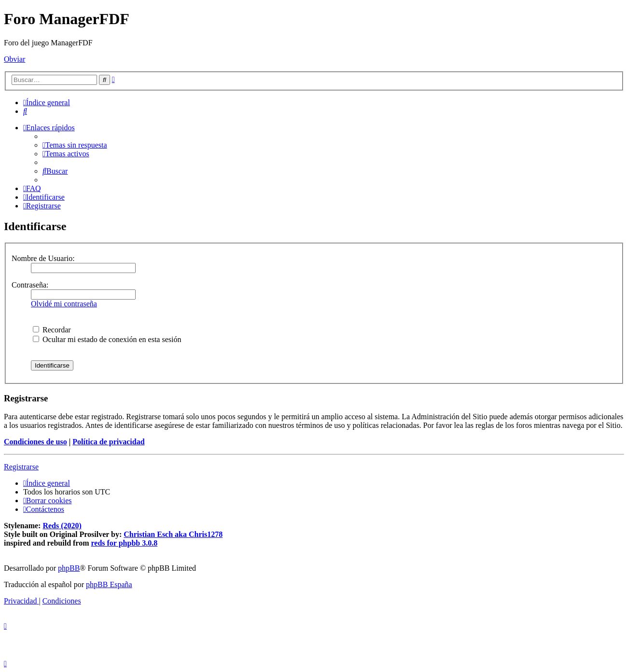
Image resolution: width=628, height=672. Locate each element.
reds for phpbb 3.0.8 (125, 543)
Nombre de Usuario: (43, 258)
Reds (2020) (62, 526)
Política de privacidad (108, 442)
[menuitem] (25, 111)
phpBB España (109, 584)
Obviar (14, 59)
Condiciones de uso (35, 442)
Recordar (52, 330)
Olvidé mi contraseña (64, 304)
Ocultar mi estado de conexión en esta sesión (107, 339)
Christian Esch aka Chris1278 (173, 534)
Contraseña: (30, 285)
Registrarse (21, 467)
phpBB (69, 568)
